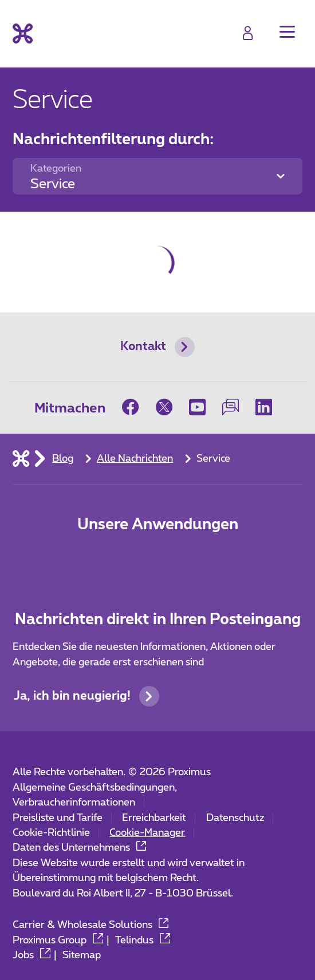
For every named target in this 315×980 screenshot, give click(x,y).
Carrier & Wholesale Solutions (91, 925)
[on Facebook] (135, 407)
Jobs (31, 955)
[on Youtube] (197, 407)
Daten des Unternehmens (80, 848)
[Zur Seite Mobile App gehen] (110, 560)
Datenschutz (235, 818)
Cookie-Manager (147, 833)
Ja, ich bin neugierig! (86, 696)
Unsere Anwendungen (158, 525)
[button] (287, 32)
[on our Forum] (230, 407)
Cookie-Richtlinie (51, 833)
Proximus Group (58, 941)
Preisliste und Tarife (58, 818)
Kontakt (157, 347)
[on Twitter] (164, 407)
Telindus (143, 941)
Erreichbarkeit (154, 818)
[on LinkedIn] (264, 407)
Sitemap (82, 955)
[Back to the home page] (23, 33)
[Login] (248, 33)
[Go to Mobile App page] (158, 560)
